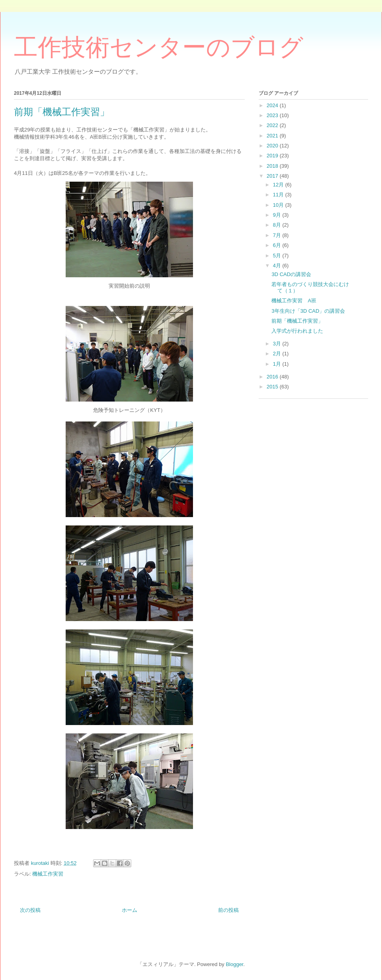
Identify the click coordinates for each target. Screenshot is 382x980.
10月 (279, 205)
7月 (278, 235)
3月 (278, 344)
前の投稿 (228, 910)
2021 (273, 136)
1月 (278, 364)
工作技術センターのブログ (159, 47)
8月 (278, 225)
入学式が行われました (297, 331)
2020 (273, 146)
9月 (278, 215)
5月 (278, 256)
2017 (273, 176)
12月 (279, 185)
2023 (273, 115)
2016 (273, 377)
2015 (273, 387)
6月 (278, 245)
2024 (273, 105)
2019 (273, 156)
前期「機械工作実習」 (297, 321)
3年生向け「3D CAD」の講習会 (308, 311)
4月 (278, 266)
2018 (273, 166)
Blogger (234, 964)
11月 (279, 195)
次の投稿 (30, 910)
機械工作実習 (48, 874)
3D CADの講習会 (291, 274)
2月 (278, 354)
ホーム (130, 910)
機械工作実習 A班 (294, 301)
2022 (273, 125)
